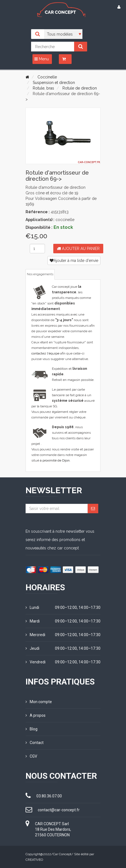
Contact (35, 743)
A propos (36, 715)
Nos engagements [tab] (40, 274)
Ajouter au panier (78, 249)
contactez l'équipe (45, 353)
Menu (42, 59)
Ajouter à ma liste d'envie (74, 261)
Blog (31, 729)
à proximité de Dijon (55, 460)
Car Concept (62, 854)
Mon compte (39, 702)
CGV (31, 756)
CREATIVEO (34, 860)
